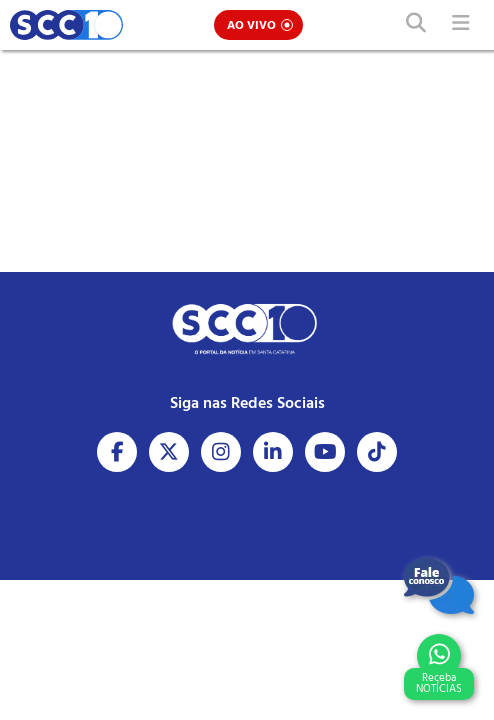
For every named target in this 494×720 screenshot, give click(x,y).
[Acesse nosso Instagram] (221, 452)
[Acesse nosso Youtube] (325, 452)
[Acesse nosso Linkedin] (273, 452)
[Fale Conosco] (439, 586)
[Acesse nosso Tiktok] (377, 452)
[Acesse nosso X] (169, 452)
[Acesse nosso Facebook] (117, 452)
